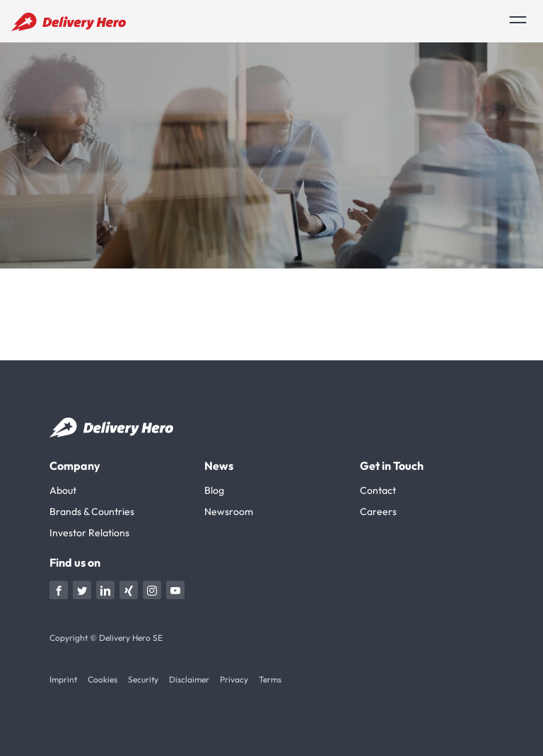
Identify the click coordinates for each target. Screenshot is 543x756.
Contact (378, 490)
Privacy (234, 679)
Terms (270, 679)
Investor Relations (89, 533)
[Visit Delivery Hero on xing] (129, 590)
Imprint (63, 679)
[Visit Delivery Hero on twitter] (82, 590)
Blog (214, 490)
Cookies (103, 679)
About (63, 490)
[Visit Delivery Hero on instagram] (152, 590)
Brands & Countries (92, 512)
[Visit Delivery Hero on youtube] (175, 590)
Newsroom (229, 512)
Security (143, 679)
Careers (378, 512)
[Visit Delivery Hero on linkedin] (105, 590)
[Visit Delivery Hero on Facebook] (59, 590)
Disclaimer (189, 679)
